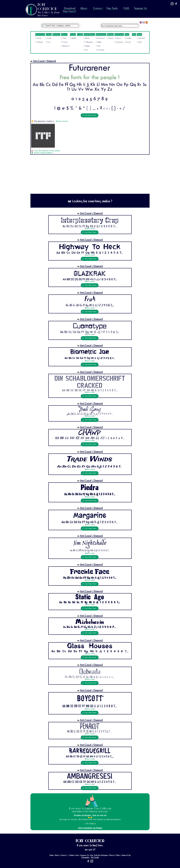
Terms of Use (126, 855)
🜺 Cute (48, 42)
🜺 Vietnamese (100, 50)
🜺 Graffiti (128, 38)
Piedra (90, 488)
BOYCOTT (90, 698)
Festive (73, 35)
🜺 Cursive (64, 42)
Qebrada (90, 671)
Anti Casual (40, 35)
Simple (139, 35)
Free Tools (112, 8)
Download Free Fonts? (70, 10)
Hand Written (89, 35)
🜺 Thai (98, 46)
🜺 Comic (49, 38)
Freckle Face (90, 571)
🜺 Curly (64, 38)
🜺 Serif (139, 42)
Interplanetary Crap (90, 220)
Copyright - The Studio (90, 857)
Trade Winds (90, 459)
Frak (90, 299)
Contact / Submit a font (70, 855)
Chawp (90, 433)
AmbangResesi (90, 776)
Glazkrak (90, 273)
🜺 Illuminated (65, 46)
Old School (119, 35)
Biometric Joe (90, 352)
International (101, 35)
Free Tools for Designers (99, 855)
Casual (49, 35)
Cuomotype (90, 326)
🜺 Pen (86, 50)
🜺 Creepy (38, 38)
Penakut (90, 726)
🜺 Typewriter (119, 42)
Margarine (90, 515)
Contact (98, 8)
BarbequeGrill (90, 751)
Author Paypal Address (44, 153)
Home (51, 855)
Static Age (90, 597)
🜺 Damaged (39, 42)
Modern (110, 35)
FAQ (126, 8)
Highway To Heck (90, 247)
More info (90, 229)
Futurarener (90, 68)
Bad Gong (90, 409)
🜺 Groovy (118, 38)
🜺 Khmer (99, 42)
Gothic (80, 35)
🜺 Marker (87, 46)
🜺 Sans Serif (141, 38)
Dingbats (56, 35)
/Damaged (50, 61)
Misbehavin (90, 622)
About (84, 8)
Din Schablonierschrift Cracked (90, 382)
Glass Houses (90, 646)
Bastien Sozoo (62, 121)
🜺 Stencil (128, 42)
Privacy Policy (115, 855)
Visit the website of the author (47, 151)
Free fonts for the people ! (90, 78)
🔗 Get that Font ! (90, 115)
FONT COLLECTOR (47, 7)
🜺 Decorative (100, 38)
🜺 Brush (86, 38)
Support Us (140, 8)
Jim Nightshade (90, 543)
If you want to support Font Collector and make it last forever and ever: (90, 810)
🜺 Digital (110, 38)
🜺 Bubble (73, 38)
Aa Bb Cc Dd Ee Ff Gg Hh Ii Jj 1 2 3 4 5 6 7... (90, 226)
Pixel (134, 35)
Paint (127, 35)
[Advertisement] (90, 176)
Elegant (64, 35)
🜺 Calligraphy (88, 42)
